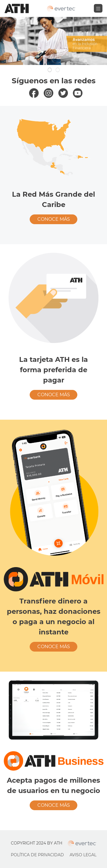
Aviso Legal (83, 855)
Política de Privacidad (37, 855)
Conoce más (54, 219)
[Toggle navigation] (98, 8)
